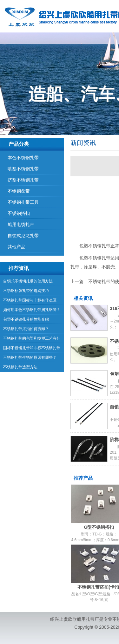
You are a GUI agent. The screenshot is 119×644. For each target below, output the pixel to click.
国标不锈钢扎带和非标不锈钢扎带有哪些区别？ (32, 349)
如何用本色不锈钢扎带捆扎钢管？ (32, 310)
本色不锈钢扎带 (23, 158)
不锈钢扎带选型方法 (20, 367)
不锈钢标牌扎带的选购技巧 (26, 291)
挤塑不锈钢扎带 (23, 180)
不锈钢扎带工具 (23, 202)
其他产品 (17, 247)
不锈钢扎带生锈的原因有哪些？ (30, 357)
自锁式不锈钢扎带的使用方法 (28, 281)
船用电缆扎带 (21, 224)
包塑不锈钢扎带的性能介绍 (26, 319)
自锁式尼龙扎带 (23, 236)
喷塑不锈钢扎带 (23, 169)
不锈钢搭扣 (19, 213)
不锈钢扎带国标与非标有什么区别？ (30, 301)
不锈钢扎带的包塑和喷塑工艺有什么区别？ (32, 340)
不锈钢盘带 (19, 191)
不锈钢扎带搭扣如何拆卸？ (26, 329)
